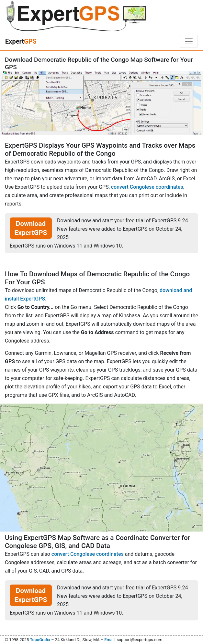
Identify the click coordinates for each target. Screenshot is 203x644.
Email (109, 640)
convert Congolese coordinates (147, 187)
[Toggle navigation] (189, 41)
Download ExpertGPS (31, 228)
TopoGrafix (40, 640)
